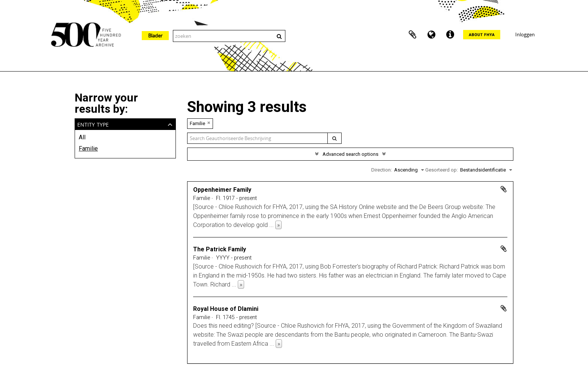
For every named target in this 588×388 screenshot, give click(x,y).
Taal (431, 35)
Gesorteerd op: (442, 170)
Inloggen (525, 34)
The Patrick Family (220, 249)
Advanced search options (350, 154)
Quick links (450, 35)
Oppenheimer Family (222, 190)
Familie (88, 148)
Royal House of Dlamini (226, 309)
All (82, 137)
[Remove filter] (209, 123)
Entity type (93, 124)
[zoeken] (334, 138)
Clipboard (412, 35)
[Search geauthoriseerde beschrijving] (258, 138)
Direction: (382, 170)
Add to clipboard (504, 189)
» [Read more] (278, 225)
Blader (155, 36)
